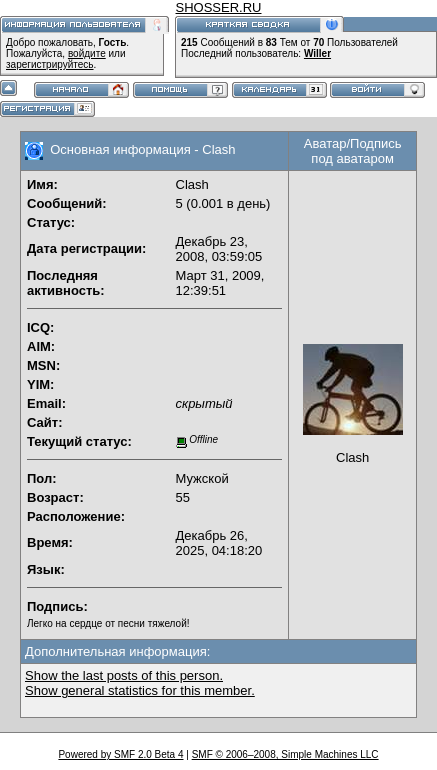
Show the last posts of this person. (124, 675)
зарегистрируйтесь (50, 64)
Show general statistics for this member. (140, 690)
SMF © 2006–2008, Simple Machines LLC (285, 754)
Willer (317, 53)
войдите (87, 53)
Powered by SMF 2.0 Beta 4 (120, 754)
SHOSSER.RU (219, 7)
